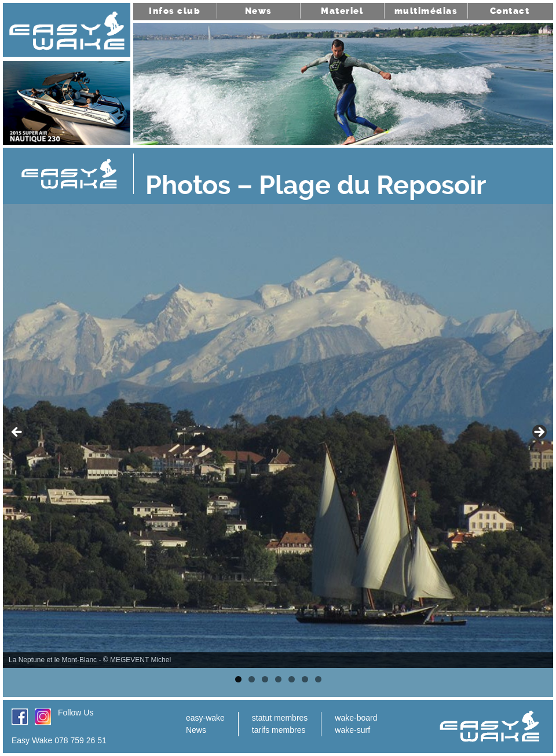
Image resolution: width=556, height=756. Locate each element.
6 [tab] (305, 679)
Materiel (342, 11)
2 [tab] (252, 679)
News (259, 11)
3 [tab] (265, 679)
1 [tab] (238, 679)
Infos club (175, 11)
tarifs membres (279, 730)
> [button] (539, 433)
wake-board (356, 718)
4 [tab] (278, 679)
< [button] (17, 433)
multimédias (426, 11)
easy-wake (205, 718)
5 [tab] (292, 679)
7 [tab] (318, 679)
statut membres (280, 718)
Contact (510, 11)
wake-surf (352, 730)
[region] (278, 436)
